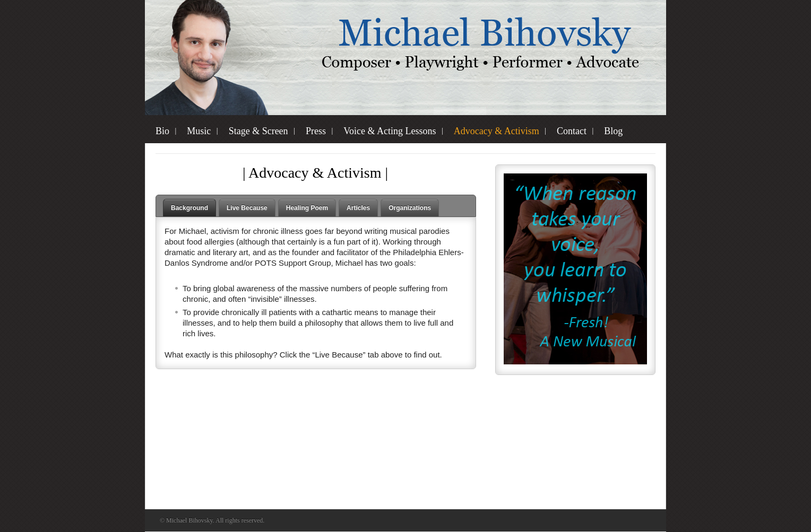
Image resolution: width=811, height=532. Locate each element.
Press (316, 131)
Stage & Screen (258, 131)
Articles (358, 208)
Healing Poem (307, 208)
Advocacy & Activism (497, 131)
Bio (162, 131)
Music (199, 131)
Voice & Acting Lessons (390, 131)
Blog (613, 131)
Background (189, 208)
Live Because (247, 208)
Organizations (410, 208)
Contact (572, 131)
